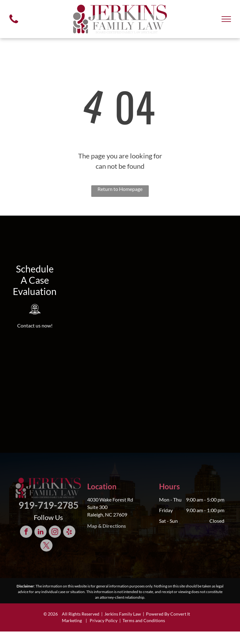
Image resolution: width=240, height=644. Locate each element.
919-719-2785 (48, 505)
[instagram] (55, 532)
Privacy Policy (104, 620)
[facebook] (26, 532)
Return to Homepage (120, 189)
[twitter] (46, 546)
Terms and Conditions (144, 620)
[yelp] (69, 532)
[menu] (226, 19)
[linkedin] (40, 532)
